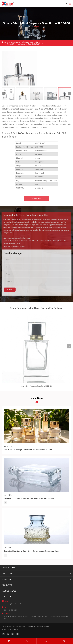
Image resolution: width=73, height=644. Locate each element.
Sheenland (7, 579)
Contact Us (7, 597)
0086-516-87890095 (17, 246)
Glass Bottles (15, 42)
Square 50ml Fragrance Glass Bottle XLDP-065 (37, 387)
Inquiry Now (36, 200)
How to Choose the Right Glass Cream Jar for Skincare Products (28, 450)
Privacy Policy (15, 629)
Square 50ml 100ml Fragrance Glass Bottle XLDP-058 (25, 44)
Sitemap (4, 629)
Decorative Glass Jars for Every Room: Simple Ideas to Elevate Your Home (32, 551)
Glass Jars (7, 574)
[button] (3, 94)
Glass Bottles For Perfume (31, 42)
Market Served (9, 591)
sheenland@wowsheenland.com (17, 238)
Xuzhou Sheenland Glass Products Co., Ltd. (23, 626)
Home (6, 42)
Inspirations (8, 585)
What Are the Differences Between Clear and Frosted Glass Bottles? (29, 498)
